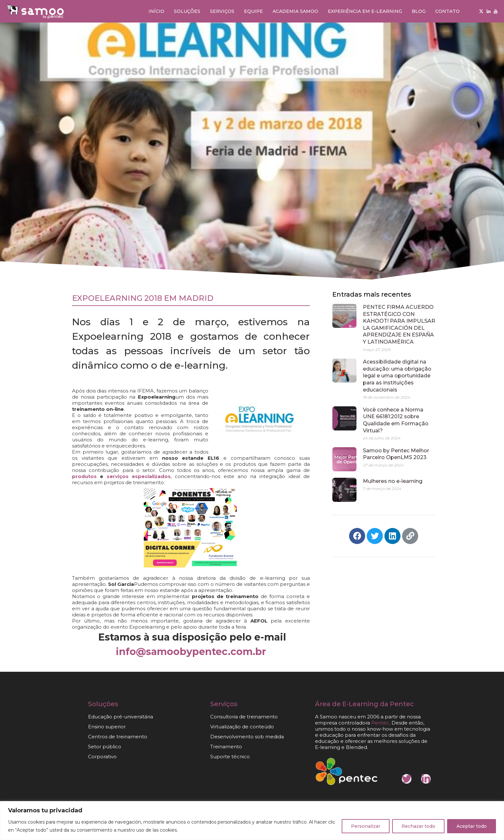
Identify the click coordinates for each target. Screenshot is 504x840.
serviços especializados (139, 476)
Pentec (380, 723)
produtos (84, 476)
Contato (447, 11)
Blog (419, 11)
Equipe (253, 11)
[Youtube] (496, 11)
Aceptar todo (472, 826)
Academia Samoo (295, 11)
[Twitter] (481, 11)
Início (156, 11)
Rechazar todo (418, 826)
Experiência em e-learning (365, 11)
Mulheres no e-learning (393, 481)
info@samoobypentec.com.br (191, 652)
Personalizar (366, 826)
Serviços (222, 11)
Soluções (187, 11)
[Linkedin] (489, 11)
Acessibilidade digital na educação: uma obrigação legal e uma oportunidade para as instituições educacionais (397, 376)
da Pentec (397, 704)
